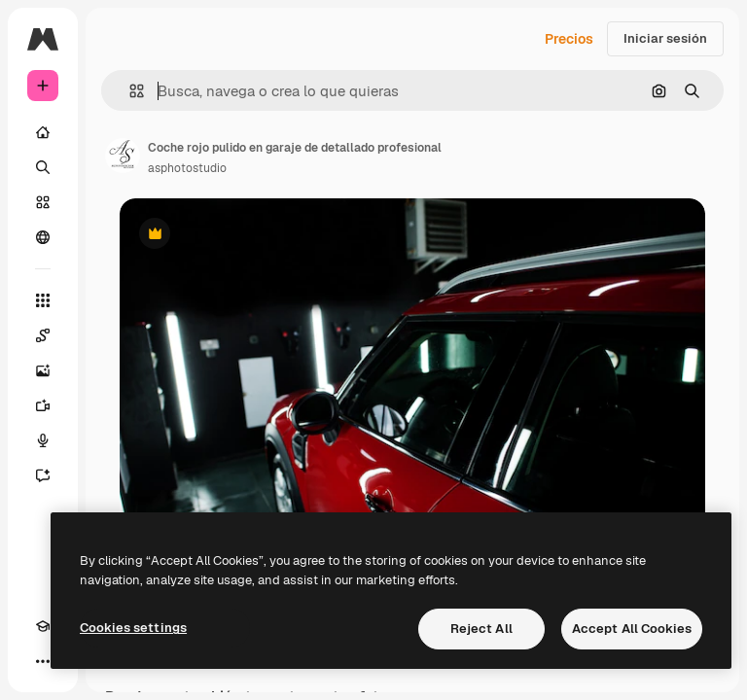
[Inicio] (43, 132)
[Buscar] (43, 167)
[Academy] (43, 626)
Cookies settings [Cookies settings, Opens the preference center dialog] (133, 628)
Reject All (481, 629)
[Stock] (43, 202)
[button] (129, 91)
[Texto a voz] (43, 440)
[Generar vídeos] (43, 405)
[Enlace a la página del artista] (123, 156)
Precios (569, 39)
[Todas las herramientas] (43, 300)
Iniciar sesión (665, 38)
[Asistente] (43, 475)
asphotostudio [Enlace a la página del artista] (187, 168)
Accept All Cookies (632, 629)
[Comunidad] (43, 237)
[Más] (43, 661)
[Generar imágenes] (43, 370)
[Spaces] (43, 335)
